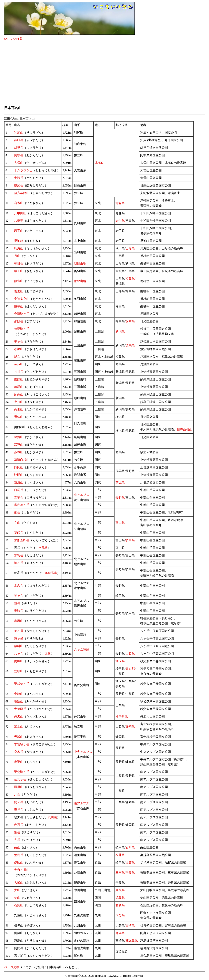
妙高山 (19, 394)
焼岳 (17, 603)
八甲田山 (20, 213)
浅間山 (19, 475)
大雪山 (19, 163)
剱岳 (17, 512)
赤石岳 (19, 825)
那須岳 (19, 321)
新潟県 (120, 332)
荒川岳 (52, 817)
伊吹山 (19, 863)
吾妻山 (19, 291)
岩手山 (19, 231)
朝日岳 (19, 263)
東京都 (130, 669)
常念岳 (19, 586)
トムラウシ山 (23, 170)
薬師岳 (19, 533)
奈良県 (130, 873)
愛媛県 (120, 905)
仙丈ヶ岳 (20, 779)
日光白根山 (185, 430)
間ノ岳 (19, 802)
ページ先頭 (12, 967)
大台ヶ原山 (22, 870)
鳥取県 (120, 890)
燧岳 (17, 357)
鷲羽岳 (19, 555)
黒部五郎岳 (22, 540)
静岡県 (130, 727)
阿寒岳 (19, 155)
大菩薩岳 (20, 709)
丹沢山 (19, 717)
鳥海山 (19, 248)
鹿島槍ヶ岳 (22, 505)
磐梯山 (19, 306)
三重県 (120, 873)
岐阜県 (130, 540)
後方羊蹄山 (22, 193)
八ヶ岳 (19, 654)
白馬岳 (19, 490)
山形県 (130, 248)
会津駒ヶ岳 (22, 314)
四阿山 (19, 467)
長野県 (120, 498)
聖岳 (17, 832)
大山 (17, 890)
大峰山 (19, 883)
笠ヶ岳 (19, 596)
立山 (17, 523)
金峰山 (19, 694)
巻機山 (19, 349)
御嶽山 (19, 621)
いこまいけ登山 (15, 39)
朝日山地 (80, 263)
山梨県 (130, 654)
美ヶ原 (19, 631)
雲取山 (19, 671)
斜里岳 (19, 148)
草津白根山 (22, 460)
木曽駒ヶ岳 (22, 744)
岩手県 (120, 221)
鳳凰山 (19, 787)
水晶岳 (43, 548)
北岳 (17, 795)
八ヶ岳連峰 (82, 650)
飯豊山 (19, 281)
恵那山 (19, 762)
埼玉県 (120, 661)
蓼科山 (19, 646)
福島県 (130, 279)
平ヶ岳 (19, 342)
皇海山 (19, 437)
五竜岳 (19, 498)
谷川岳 (19, 372)
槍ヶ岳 (19, 563)
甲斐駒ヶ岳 (22, 772)
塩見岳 (19, 810)
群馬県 (130, 345)
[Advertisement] (104, 74)
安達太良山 (22, 299)
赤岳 (48, 654)
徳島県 (120, 898)
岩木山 (19, 203)
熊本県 (120, 933)
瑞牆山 (19, 701)
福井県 (120, 855)
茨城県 (120, 482)
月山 (17, 256)
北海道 (99, 163)
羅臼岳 (19, 140)
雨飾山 (19, 379)
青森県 (120, 203)
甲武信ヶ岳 (22, 684)
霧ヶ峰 (19, 638)
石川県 (130, 847)
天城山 (19, 737)
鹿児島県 (132, 941)
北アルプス (82, 495)
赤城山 (19, 452)
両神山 (19, 661)
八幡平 (19, 221)
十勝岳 (19, 178)
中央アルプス (83, 752)
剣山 (17, 898)
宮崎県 (130, 925)
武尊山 (19, 445)
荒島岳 (19, 855)
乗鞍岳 (19, 611)
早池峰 (19, 241)
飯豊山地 (80, 281)
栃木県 (130, 321)
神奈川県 (122, 717)
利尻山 (19, 133)
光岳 (17, 840)
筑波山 (19, 482)
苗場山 (19, 387)
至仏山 (19, 364)
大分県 (120, 915)
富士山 (19, 727)
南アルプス (82, 803)
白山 (17, 847)
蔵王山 (19, 271)
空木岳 (19, 752)
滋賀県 (130, 863)
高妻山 (19, 409)
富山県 (120, 523)
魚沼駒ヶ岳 (22, 329)
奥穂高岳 (51, 573)
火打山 (19, 402)
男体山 (19, 417)
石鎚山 (19, 905)
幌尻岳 (19, 185)
